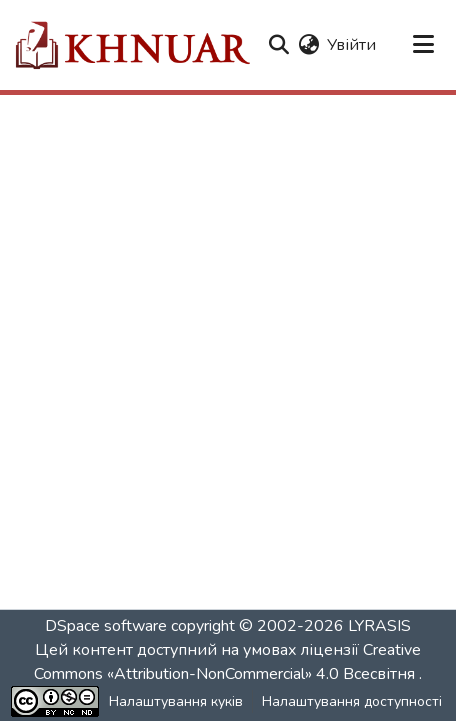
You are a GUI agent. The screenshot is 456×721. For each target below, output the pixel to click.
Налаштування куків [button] (176, 701)
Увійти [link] (351, 45)
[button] (131, 45)
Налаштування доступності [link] (352, 701)
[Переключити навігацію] (424, 45)
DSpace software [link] (106, 626)
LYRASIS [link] (379, 626)
